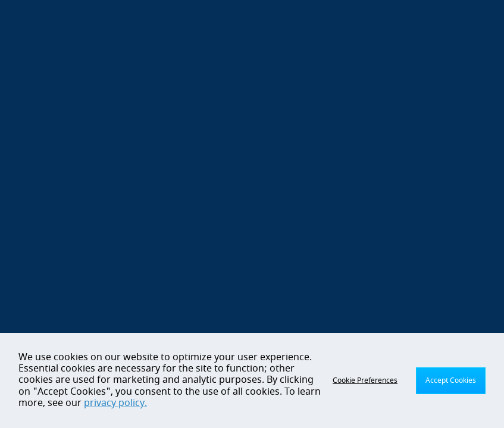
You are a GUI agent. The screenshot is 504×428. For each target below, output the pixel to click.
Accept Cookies (451, 380)
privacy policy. (115, 403)
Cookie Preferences (365, 380)
